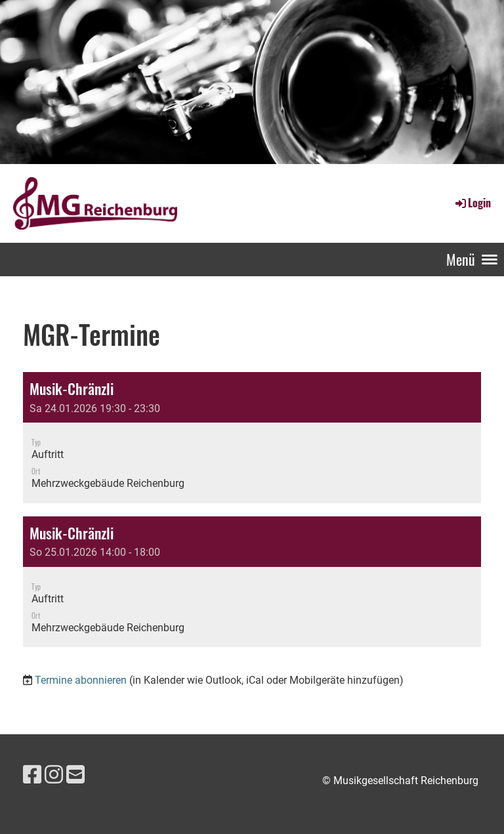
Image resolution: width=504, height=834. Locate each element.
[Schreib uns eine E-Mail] (75, 775)
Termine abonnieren (81, 680)
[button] (252, 438)
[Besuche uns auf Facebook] (32, 775)
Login (472, 203)
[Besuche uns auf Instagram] (54, 775)
